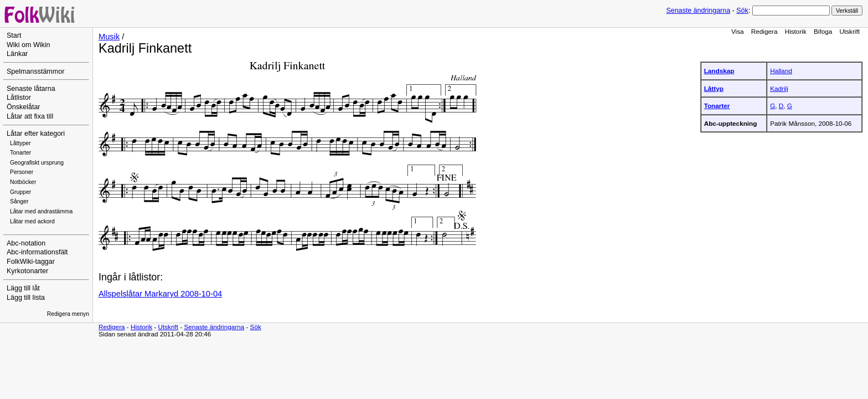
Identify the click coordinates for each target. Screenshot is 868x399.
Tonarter (20, 153)
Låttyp (714, 88)
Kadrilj (779, 88)
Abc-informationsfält (37, 252)
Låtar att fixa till (30, 116)
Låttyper (20, 143)
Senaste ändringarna (698, 11)
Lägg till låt (23, 288)
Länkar (17, 54)
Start (14, 35)
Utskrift (850, 31)
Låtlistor (19, 98)
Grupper (20, 192)
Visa (738, 31)
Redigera (764, 31)
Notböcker (23, 182)
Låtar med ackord (32, 221)
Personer (22, 172)
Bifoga (823, 31)
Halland (781, 71)
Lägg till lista (26, 298)
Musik (109, 37)
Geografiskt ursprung (37, 163)
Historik (796, 31)
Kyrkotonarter (27, 271)
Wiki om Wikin (29, 45)
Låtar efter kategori (36, 134)
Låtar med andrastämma (41, 211)
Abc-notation (26, 243)
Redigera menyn (68, 314)
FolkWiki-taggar (31, 262)
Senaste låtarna (31, 89)
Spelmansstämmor (35, 71)
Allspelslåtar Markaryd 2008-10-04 (160, 294)
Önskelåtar (24, 107)
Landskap (719, 71)
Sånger (19, 201)
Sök (742, 11)
